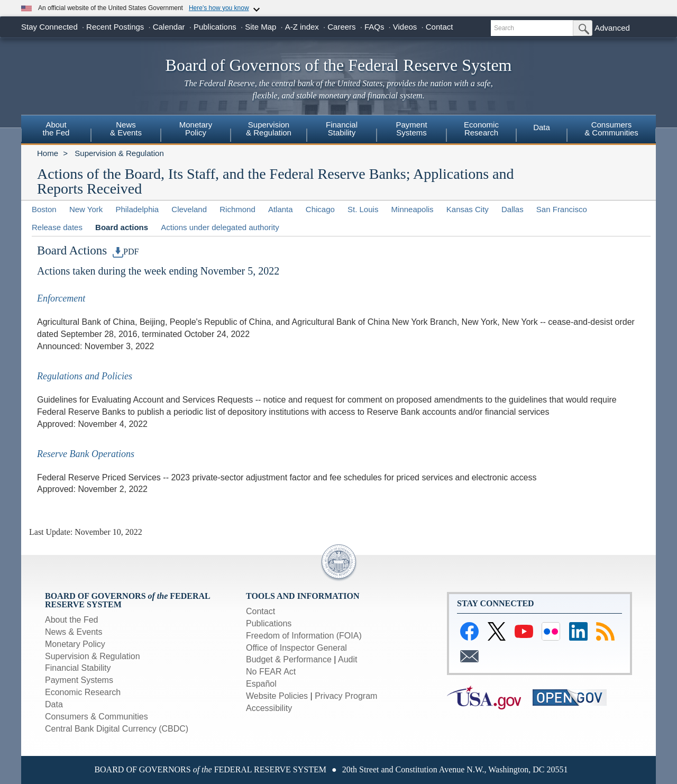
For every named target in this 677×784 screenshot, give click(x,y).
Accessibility (269, 708)
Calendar (169, 27)
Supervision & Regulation (119, 153)
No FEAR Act (271, 672)
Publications (215, 27)
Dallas (513, 209)
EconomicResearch (481, 129)
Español (261, 684)
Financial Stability (78, 668)
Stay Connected (49, 27)
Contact (440, 27)
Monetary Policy (75, 644)
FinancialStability (342, 129)
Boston (44, 209)
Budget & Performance (289, 659)
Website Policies (277, 696)
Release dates (57, 227)
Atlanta (281, 209)
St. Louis (363, 209)
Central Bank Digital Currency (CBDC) (117, 729)
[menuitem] (56, 130)
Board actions (122, 227)
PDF (126, 252)
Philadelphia (137, 209)
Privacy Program (346, 696)
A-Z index (302, 27)
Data (542, 127)
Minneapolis (413, 209)
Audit (347, 659)
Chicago (320, 209)
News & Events (126, 129)
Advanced (612, 28)
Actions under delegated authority (220, 227)
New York (86, 209)
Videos (405, 27)
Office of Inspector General (296, 648)
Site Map (260, 27)
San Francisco (562, 209)
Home (48, 153)
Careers (341, 27)
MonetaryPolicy (196, 129)
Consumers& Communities (611, 129)
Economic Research (83, 692)
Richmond (237, 209)
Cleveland (189, 209)
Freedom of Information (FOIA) (304, 636)
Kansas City (468, 209)
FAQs (374, 27)
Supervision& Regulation (269, 129)
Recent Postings (115, 27)
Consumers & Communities (97, 717)
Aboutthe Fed (56, 129)
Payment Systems (79, 680)
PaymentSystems (411, 129)
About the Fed (72, 620)
